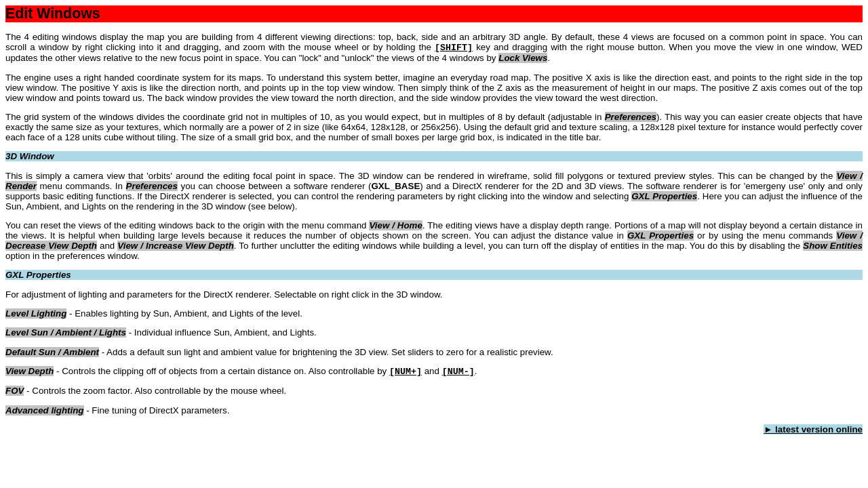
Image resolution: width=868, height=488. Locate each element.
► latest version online (813, 429)
